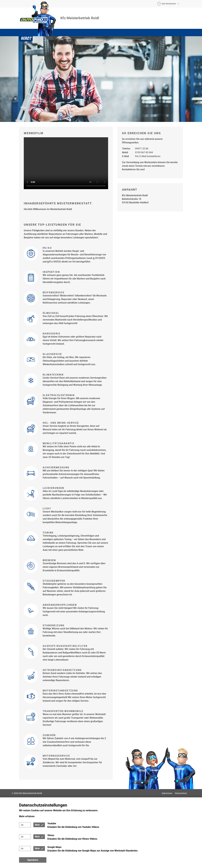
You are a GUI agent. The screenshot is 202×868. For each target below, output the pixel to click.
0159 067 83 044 (144, 152)
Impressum (167, 793)
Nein (37, 825)
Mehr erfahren (27, 816)
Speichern (33, 860)
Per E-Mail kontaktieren (148, 156)
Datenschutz (181, 793)
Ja (22, 825)
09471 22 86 (142, 149)
